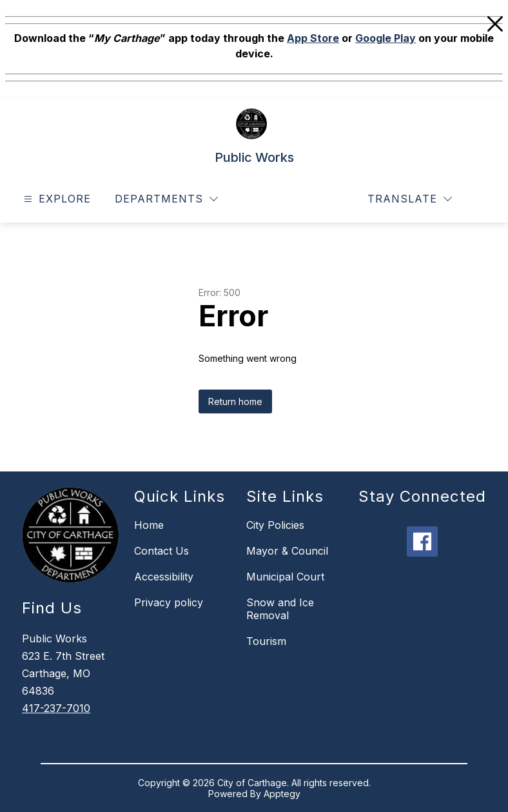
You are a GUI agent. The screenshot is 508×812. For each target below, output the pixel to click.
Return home (235, 401)
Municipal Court (285, 577)
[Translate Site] (410, 199)
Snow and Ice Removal (280, 609)
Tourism (266, 641)
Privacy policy (169, 602)
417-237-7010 (56, 708)
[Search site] (480, 199)
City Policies (275, 525)
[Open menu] (56, 199)
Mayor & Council (287, 551)
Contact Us (161, 551)
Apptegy (282, 794)
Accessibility (164, 577)
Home (149, 525)
